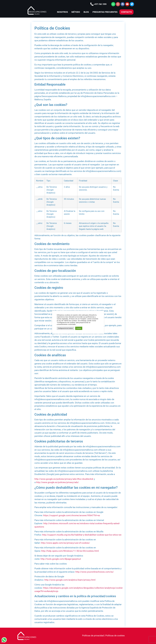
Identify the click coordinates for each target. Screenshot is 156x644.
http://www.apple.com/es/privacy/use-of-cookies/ (65, 543)
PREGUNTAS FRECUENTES (105, 12)
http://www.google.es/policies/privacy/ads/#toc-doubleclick (64, 479)
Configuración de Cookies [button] (65, 328)
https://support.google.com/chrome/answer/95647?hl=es (72, 515)
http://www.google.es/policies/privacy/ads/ (57, 482)
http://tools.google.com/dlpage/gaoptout (61, 559)
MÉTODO (76, 12)
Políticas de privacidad (93, 636)
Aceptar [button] (79, 328)
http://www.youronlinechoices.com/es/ (95, 572)
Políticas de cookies (115, 636)
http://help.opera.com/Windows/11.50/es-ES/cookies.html (70, 551)
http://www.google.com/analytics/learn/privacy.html (70, 580)
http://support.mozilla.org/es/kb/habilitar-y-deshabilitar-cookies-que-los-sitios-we (82, 535)
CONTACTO (126, 12)
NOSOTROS (62, 12)
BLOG (86, 12)
